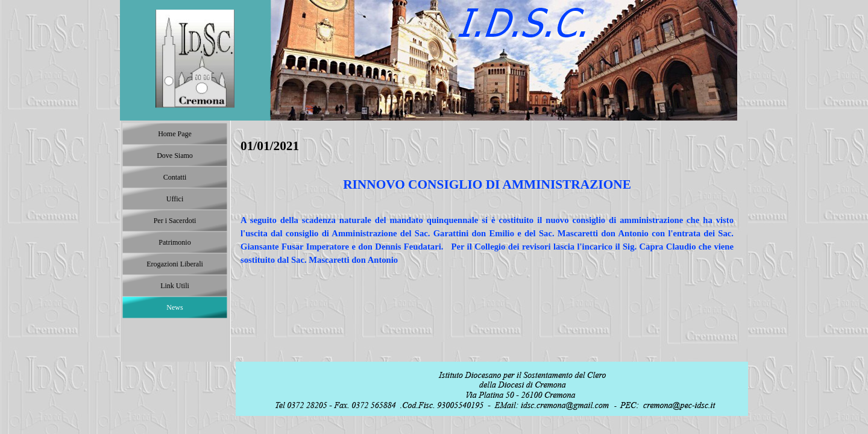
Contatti (175, 177)
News (175, 307)
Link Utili (175, 286)
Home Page (175, 134)
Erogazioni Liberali (175, 264)
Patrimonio (175, 242)
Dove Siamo (175, 156)
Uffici (175, 199)
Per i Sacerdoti (175, 221)
